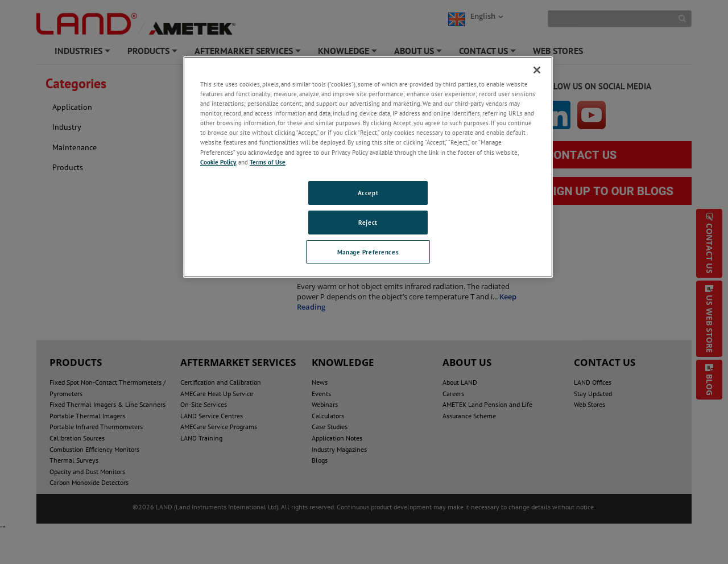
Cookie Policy (218, 162)
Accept (368, 193)
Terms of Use (268, 162)
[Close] (537, 70)
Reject (368, 222)
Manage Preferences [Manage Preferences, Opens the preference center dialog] (368, 252)
